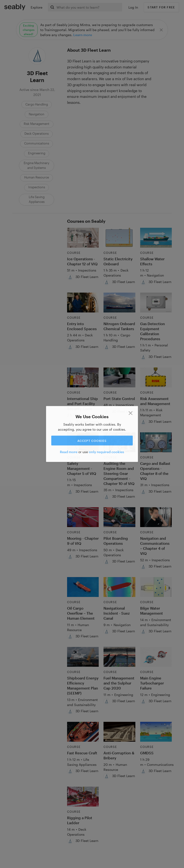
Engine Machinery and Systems (37, 165)
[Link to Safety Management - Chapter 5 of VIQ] (83, 442)
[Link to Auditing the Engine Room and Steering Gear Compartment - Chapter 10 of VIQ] (119, 442)
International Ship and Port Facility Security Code (83, 404)
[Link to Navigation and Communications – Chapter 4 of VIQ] (156, 517)
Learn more (83, 35)
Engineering (37, 153)
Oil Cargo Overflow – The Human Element (81, 613)
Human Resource (37, 177)
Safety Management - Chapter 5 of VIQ (82, 468)
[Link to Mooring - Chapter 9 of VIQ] (83, 517)
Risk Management (37, 124)
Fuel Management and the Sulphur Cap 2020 (119, 683)
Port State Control (119, 399)
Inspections (37, 187)
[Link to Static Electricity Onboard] (119, 238)
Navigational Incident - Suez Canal (117, 613)
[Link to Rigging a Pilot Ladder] (83, 797)
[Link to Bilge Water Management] (156, 587)
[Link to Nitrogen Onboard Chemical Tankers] (119, 303)
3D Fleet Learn (87, 277)
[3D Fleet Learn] (70, 277)
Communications (37, 143)
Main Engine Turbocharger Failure (152, 683)
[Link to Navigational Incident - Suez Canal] (119, 587)
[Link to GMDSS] (156, 732)
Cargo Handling (37, 104)
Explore (37, 7)
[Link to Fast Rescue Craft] (83, 732)
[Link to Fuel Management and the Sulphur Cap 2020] (119, 657)
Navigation (37, 114)
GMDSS (147, 753)
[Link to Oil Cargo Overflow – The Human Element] (83, 587)
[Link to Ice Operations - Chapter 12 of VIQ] (83, 238)
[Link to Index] (15, 7)
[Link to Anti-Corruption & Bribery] (119, 732)
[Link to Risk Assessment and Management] (156, 377)
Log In (133, 7)
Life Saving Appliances (37, 199)
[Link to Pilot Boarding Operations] (119, 517)
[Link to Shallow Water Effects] (156, 238)
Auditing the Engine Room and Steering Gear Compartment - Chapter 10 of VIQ (119, 473)
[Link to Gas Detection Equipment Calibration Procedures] (156, 303)
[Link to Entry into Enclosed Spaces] (83, 303)
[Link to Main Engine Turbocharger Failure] (156, 657)
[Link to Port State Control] (119, 377)
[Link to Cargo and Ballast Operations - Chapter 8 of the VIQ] (156, 442)
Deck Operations (37, 134)
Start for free (161, 7)
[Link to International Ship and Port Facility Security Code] (83, 377)
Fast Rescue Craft (82, 753)
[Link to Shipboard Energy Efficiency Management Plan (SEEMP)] (83, 657)
